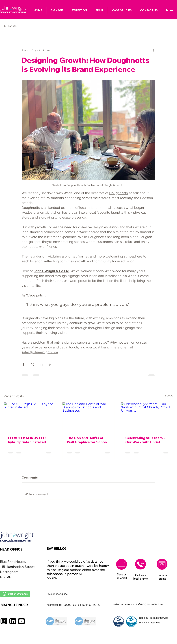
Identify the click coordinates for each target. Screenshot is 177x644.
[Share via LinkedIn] (41, 364)
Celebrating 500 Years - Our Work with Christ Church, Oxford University (147, 440)
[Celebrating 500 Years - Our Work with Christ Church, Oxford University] (147, 417)
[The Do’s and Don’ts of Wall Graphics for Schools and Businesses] (89, 417)
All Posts (10, 26)
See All (169, 396)
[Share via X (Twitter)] (32, 364)
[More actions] (153, 50)
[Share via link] (50, 364)
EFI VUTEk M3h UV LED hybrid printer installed (27, 440)
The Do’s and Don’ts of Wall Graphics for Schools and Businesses (88, 440)
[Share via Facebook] (23, 364)
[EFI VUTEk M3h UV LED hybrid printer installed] (30, 417)
